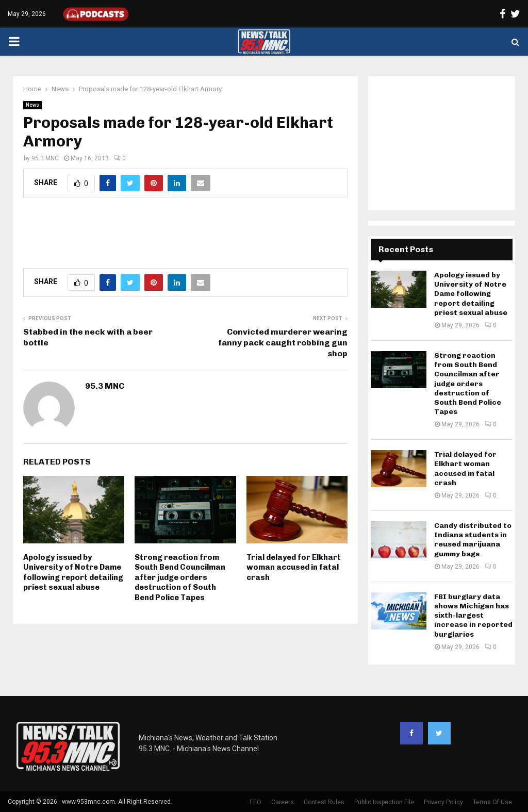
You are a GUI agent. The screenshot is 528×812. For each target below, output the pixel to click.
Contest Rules (324, 802)
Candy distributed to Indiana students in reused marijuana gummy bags (473, 540)
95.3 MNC (45, 158)
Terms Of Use (492, 802)
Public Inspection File (384, 802)
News (32, 105)
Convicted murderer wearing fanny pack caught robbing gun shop (283, 343)
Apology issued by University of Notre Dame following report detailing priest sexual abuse (73, 573)
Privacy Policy (443, 802)
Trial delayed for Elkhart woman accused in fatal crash (294, 567)
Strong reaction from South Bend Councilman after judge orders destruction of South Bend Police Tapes (180, 577)
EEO (255, 802)
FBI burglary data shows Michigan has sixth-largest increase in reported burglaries (473, 616)
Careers (283, 802)
